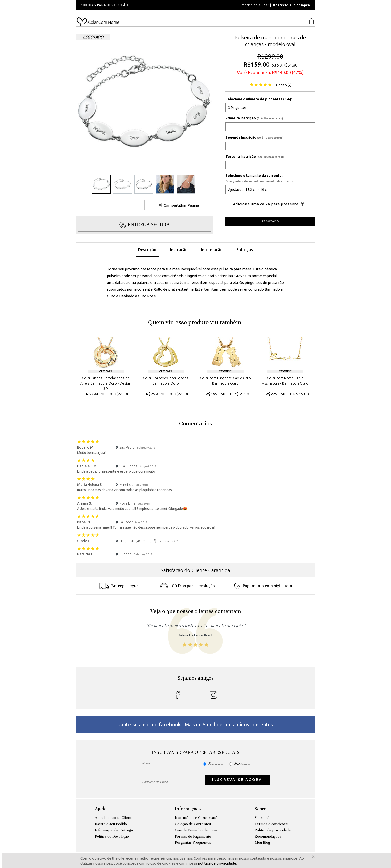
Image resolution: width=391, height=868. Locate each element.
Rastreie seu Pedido (111, 824)
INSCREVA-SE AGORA (237, 779)
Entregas (245, 250)
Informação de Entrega (114, 830)
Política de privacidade (273, 830)
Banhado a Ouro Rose (138, 296)
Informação (212, 250)
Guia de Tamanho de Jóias (196, 830)
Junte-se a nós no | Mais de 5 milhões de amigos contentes (195, 725)
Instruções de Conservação (197, 818)
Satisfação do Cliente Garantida (195, 570)
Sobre (260, 809)
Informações (188, 809)
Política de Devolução (112, 836)
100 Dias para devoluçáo (187, 586)
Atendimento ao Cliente (114, 818)
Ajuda (101, 809)
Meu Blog (262, 842)
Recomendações (268, 836)
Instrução (179, 250)
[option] (143, 5)
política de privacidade (217, 863)
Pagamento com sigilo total (264, 586)
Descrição (147, 250)
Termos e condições (271, 824)
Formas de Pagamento (193, 836)
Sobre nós (263, 818)
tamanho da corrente (264, 176)
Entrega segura (119, 586)
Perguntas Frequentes (193, 842)
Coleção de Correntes (193, 824)
